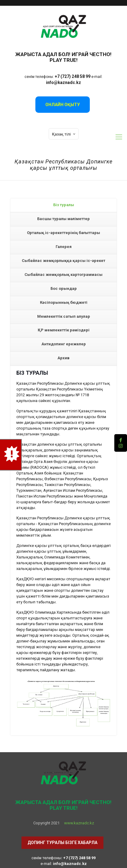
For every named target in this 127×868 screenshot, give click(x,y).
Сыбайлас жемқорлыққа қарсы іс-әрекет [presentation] (63, 261)
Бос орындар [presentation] (64, 288)
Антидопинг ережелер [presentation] (64, 344)
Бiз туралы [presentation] (64, 205)
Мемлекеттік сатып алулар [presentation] (64, 316)
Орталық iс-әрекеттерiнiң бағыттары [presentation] (63, 233)
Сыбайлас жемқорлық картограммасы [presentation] (63, 275)
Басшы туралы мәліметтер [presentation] (63, 219)
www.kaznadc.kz (79, 823)
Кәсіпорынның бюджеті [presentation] (64, 302)
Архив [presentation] (63, 358)
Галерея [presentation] (64, 247)
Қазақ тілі (64, 134)
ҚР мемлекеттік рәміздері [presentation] (64, 330)
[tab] (63, 205)
